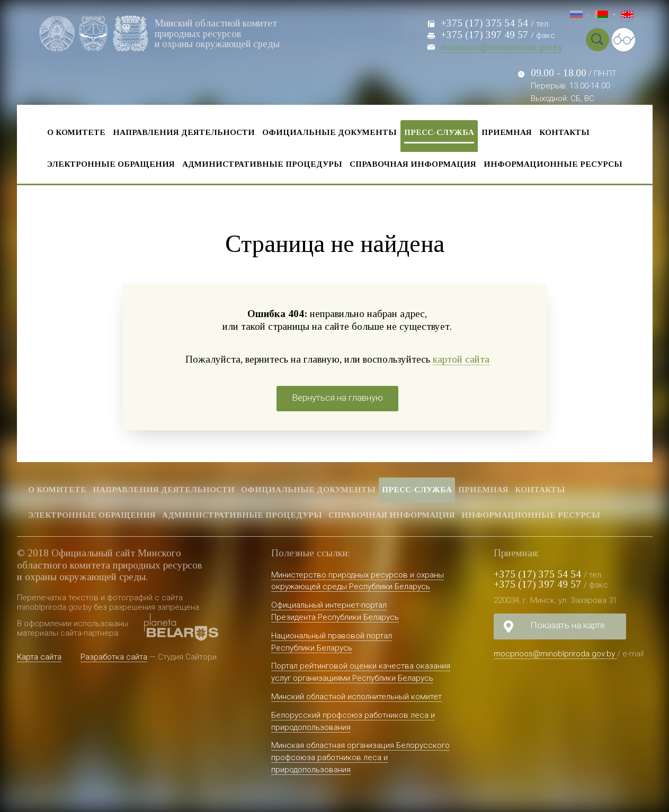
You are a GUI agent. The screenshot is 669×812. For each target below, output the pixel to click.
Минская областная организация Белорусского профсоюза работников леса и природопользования (360, 757)
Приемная (507, 132)
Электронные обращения (111, 164)
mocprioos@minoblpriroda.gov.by (501, 48)
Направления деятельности (184, 132)
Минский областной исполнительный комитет (356, 697)
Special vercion (623, 40)
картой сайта (461, 359)
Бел (602, 16)
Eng (627, 16)
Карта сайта (39, 657)
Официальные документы (329, 132)
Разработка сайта (114, 657)
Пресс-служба (439, 132)
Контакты (564, 132)
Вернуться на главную (337, 398)
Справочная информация (413, 164)
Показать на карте (568, 625)
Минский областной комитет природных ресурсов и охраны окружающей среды (219, 33)
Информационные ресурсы (553, 164)
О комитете (76, 132)
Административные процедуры (262, 164)
